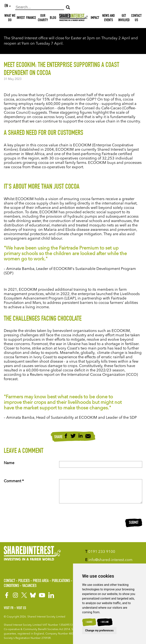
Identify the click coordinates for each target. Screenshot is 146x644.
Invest (21, 18)
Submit (134, 523)
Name (9, 463)
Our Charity (43, 18)
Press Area (41, 581)
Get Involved (124, 18)
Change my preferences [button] (99, 630)
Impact (95, 18)
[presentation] (88, 523)
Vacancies (29, 586)
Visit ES (21, 608)
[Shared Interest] (73, 18)
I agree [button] (89, 622)
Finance (31, 18)
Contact (9, 581)
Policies (24, 581)
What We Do (10, 18)
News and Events (109, 18)
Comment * (14, 481)
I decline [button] (105, 622)
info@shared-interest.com (109, 560)
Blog (53, 18)
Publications (61, 581)
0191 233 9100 (100, 552)
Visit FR (9, 608)
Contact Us (136, 18)
